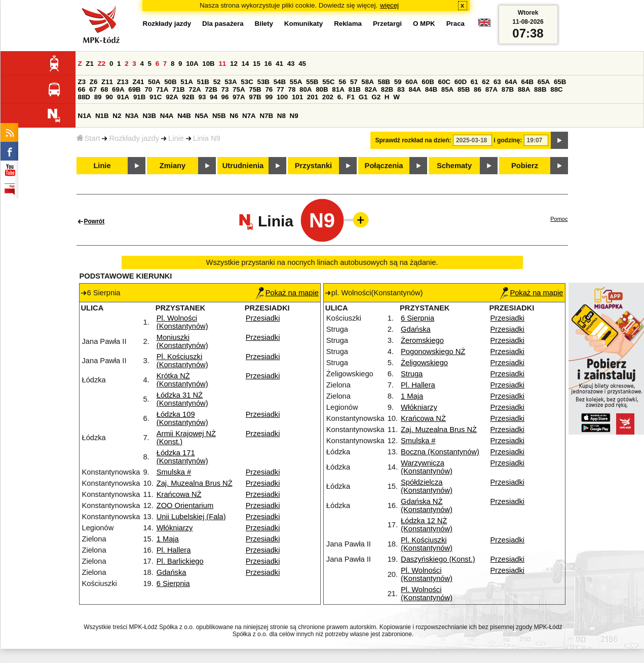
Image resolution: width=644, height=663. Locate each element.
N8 (281, 116)
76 (269, 89)
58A (367, 82)
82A (371, 89)
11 (222, 64)
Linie (176, 138)
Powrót (94, 221)
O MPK (424, 24)
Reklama (348, 24)
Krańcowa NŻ (179, 494)
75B (255, 89)
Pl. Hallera (174, 550)
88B (540, 89)
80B (322, 89)
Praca (456, 24)
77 (280, 89)
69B (134, 89)
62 (486, 82)
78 (292, 89)
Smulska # (174, 472)
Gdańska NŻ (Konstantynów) (427, 505)
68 (105, 89)
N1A (85, 116)
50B (170, 82)
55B (312, 82)
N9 (294, 116)
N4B (184, 116)
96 (225, 97)
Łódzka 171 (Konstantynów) (182, 457)
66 (82, 89)
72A (195, 89)
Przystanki (313, 166)
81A (338, 89)
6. (340, 97)
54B (280, 82)
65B (560, 82)
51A (186, 82)
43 (291, 64)
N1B (102, 116)
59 (398, 82)
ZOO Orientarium (185, 505)
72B (211, 89)
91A (123, 97)
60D (461, 82)
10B (208, 64)
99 (269, 97)
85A (447, 89)
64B (527, 82)
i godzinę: (508, 140)
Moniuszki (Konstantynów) (182, 341)
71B (178, 89)
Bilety (264, 24)
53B (263, 82)
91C (156, 97)
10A (192, 64)
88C (556, 89)
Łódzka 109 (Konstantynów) (182, 418)
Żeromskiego (422, 340)
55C (328, 82)
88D (84, 97)
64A (511, 82)
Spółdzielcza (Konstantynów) (427, 486)
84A (414, 89)
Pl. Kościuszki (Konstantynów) (182, 361)
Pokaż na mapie (287, 293)
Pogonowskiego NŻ (433, 352)
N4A (167, 116)
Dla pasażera (223, 24)
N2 (117, 116)
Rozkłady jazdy (134, 138)
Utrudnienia (243, 166)
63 (497, 82)
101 (297, 97)
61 (475, 82)
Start (88, 138)
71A (162, 89)
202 (328, 97)
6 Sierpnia (173, 583)
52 (217, 82)
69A (118, 89)
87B (508, 89)
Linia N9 (207, 138)
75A (239, 89)
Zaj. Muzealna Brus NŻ (195, 483)
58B (384, 82)
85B (464, 89)
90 (109, 97)
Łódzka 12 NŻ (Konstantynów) (427, 525)
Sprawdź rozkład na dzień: (413, 140)
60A (411, 82)
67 (93, 89)
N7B (266, 116)
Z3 (82, 82)
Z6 (94, 82)
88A (524, 89)
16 (268, 64)
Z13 (123, 82)
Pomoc (559, 219)
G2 (376, 97)
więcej (389, 5)
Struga (412, 374)
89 (98, 97)
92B (188, 97)
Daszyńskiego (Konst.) (438, 559)
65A (544, 82)
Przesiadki (263, 318)
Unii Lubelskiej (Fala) (191, 517)
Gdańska (172, 572)
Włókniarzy (175, 528)
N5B (219, 116)
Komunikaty (304, 24)
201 (313, 97)
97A (239, 97)
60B (428, 82)
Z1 (90, 64)
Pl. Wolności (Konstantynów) (182, 322)
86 (478, 89)
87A (491, 89)
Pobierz (525, 166)
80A (306, 89)
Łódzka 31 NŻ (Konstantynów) (182, 399)
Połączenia (384, 166)
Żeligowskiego (424, 363)
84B (431, 89)
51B (203, 82)
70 (148, 89)
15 (257, 64)
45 (302, 64)
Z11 (107, 82)
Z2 (102, 64)
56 (342, 82)
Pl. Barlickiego (180, 561)
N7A (249, 116)
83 (401, 89)
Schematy (454, 166)
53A (231, 82)
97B (255, 97)
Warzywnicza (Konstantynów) (427, 467)
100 (282, 97)
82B (387, 89)
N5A (202, 116)
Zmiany (173, 166)
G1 (363, 97)
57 (354, 82)
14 (245, 64)
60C (444, 82)
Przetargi (387, 24)
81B (354, 89)
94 (214, 97)
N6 (234, 116)
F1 (351, 97)
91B (139, 97)
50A (154, 82)
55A (296, 82)
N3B (149, 116)
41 (279, 64)
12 (234, 64)
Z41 (138, 82)
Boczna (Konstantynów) (440, 452)
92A (172, 97)
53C (247, 82)
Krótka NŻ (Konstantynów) (182, 380)
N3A (132, 116)
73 (225, 89)
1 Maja (168, 539)
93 (202, 97)
